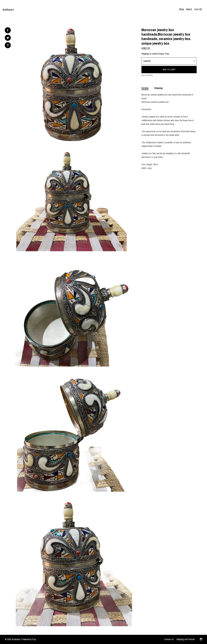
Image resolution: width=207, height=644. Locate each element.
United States (158, 54)
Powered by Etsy (29, 639)
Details (145, 88)
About (189, 9)
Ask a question (147, 75)
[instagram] (201, 639)
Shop (181, 9)
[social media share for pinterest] (8, 46)
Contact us (169, 639)
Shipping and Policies (186, 639)
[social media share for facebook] (8, 30)
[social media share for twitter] (8, 38)
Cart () (198, 9)
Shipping (158, 88)
